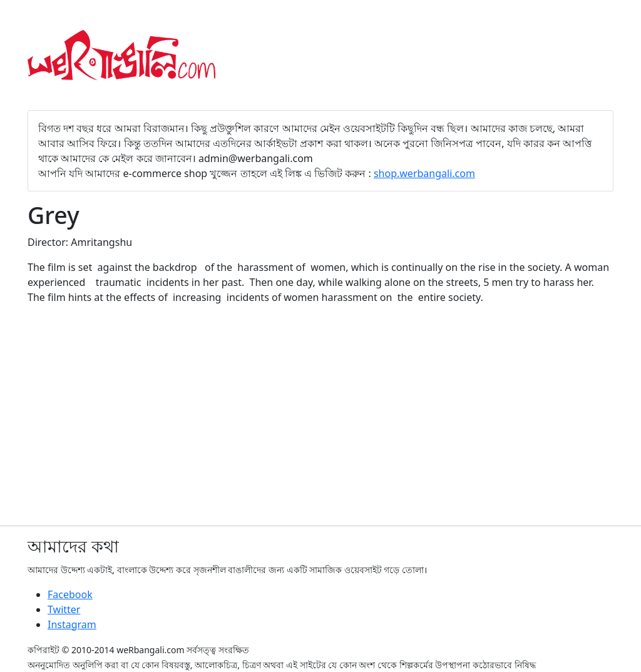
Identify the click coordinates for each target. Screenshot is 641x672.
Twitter (64, 609)
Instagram (72, 624)
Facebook (70, 594)
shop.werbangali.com (424, 173)
